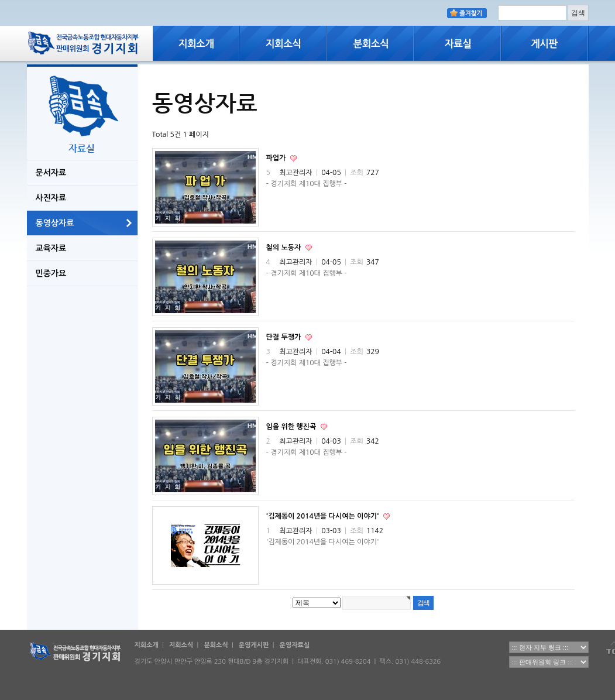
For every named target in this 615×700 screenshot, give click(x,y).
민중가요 (51, 273)
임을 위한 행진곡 (292, 427)
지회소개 (147, 645)
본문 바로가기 (0, 0)
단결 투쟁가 (285, 337)
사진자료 (51, 198)
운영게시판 (254, 645)
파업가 (277, 158)
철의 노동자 (285, 248)
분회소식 (216, 645)
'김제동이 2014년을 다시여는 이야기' (324, 516)
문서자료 (51, 173)
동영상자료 (55, 223)
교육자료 (51, 248)
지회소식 (181, 645)
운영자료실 (295, 645)
